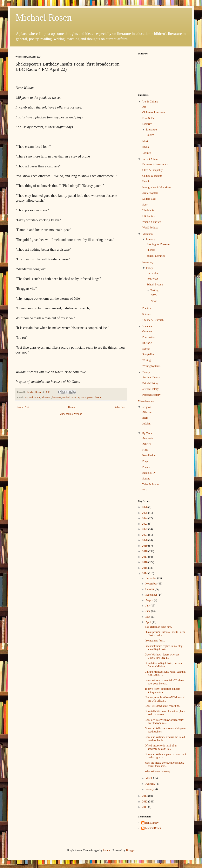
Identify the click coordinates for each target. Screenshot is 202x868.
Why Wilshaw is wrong (158, 771)
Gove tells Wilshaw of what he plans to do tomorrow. (165, 713)
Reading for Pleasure (158, 244)
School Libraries (156, 256)
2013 (145, 796)
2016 (145, 562)
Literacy (151, 239)
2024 (145, 518)
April (148, 622)
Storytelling (149, 354)
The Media (148, 210)
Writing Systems (151, 366)
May (148, 617)
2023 (145, 524)
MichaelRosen (153, 828)
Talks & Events (151, 484)
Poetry (150, 135)
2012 (145, 802)
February (151, 784)
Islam (145, 418)
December (151, 578)
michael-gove (69, 397)
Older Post (120, 407)
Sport (145, 205)
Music (146, 141)
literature (57, 397)
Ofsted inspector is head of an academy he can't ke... (161, 747)
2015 (145, 568)
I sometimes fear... (155, 641)
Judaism (147, 424)
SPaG (154, 301)
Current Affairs (150, 159)
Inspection (152, 279)
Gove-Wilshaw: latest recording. (162, 706)
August (150, 600)
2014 (145, 573)
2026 (145, 507)
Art (144, 107)
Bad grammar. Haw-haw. (158, 627)
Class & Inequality (153, 170)
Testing (154, 290)
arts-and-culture (33, 397)
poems (90, 397)
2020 (145, 540)
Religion (146, 407)
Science (147, 314)
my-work (81, 397)
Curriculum (153, 273)
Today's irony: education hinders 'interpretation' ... (162, 690)
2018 (145, 551)
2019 (145, 546)
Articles (147, 444)
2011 (145, 807)
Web (145, 490)
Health (146, 182)
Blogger (130, 850)
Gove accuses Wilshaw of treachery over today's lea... (164, 722)
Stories (146, 479)
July (148, 606)
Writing (147, 360)
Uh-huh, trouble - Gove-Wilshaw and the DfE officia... (165, 699)
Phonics (151, 250)
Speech (146, 349)
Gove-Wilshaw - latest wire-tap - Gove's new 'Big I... (163, 656)
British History (151, 383)
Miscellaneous (146, 401)
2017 (145, 557)
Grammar (148, 331)
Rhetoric (147, 343)
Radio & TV (149, 473)
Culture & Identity (152, 176)
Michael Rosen (44, 17)
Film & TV (148, 118)
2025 (145, 513)
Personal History (151, 395)
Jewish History (151, 389)
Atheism (147, 412)
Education (147, 234)
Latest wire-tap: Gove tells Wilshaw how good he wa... (164, 682)
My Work (147, 433)
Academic (148, 438)
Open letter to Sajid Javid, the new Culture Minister (163, 665)
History (146, 372)
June (148, 611)
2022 (145, 529)
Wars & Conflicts (152, 222)
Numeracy (148, 262)
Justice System (150, 193)
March (149, 778)
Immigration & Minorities (157, 187)
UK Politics (149, 216)
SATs (154, 295)
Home (71, 407)
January (150, 789)
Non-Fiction (149, 455)
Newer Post (23, 407)
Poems (146, 467)
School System (155, 285)
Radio (146, 147)
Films (145, 450)
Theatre (147, 153)
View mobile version (71, 414)
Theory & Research (153, 320)
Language (147, 326)
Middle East (149, 199)
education (46, 397)
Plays (145, 461)
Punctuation (149, 337)
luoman (107, 850)
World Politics (150, 228)
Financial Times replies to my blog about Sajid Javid (164, 648)
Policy (150, 268)
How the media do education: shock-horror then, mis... (165, 764)
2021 (145, 535)
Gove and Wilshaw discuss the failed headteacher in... (165, 739)
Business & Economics (155, 164)
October (150, 589)
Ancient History (151, 378)
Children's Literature (154, 112)
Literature (151, 130)
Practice (147, 308)
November (151, 584)
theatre (98, 397)
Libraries (147, 124)
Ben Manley (152, 823)
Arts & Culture (150, 102)
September (151, 595)
